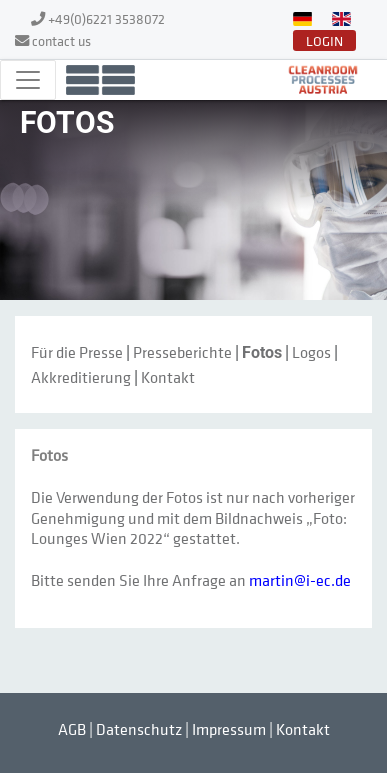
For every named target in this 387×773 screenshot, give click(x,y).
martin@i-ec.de (300, 580)
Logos (311, 352)
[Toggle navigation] (28, 80)
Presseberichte (182, 352)
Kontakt (168, 377)
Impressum (229, 729)
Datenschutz (139, 729)
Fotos (262, 352)
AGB (72, 729)
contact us (61, 40)
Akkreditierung (81, 377)
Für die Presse (77, 352)
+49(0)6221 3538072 (106, 18)
